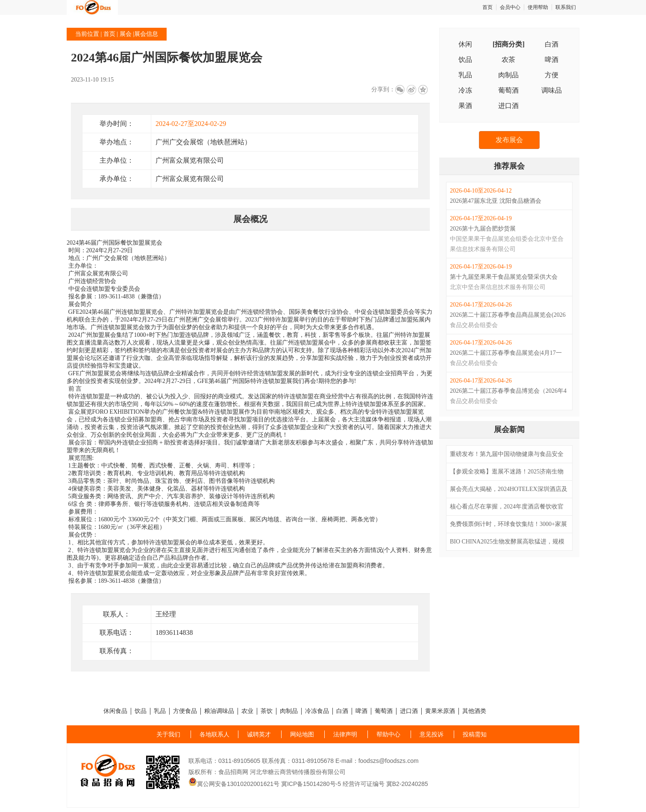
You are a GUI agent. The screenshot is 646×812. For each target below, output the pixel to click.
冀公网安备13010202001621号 (234, 784)
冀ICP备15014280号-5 (311, 784)
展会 (126, 34)
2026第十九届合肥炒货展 (483, 229)
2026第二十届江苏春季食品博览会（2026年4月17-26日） (508, 392)
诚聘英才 (259, 734)
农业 (247, 711)
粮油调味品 (219, 711)
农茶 (508, 60)
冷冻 (465, 90)
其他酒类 (474, 711)
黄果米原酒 (440, 711)
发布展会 (509, 140)
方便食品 (185, 711)
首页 (487, 7)
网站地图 (302, 734)
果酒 (465, 106)
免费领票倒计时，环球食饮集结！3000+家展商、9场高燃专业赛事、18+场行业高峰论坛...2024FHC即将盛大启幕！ (508, 525)
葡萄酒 (508, 90)
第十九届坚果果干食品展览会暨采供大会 (504, 277)
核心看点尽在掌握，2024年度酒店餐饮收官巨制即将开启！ (507, 508)
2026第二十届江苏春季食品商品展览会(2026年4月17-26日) (508, 316)
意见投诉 (432, 734)
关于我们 (168, 734)
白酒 (552, 44)
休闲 (465, 44)
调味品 (552, 90)
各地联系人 (214, 734)
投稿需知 (475, 734)
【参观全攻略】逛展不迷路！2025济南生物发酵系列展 (507, 473)
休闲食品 (115, 711)
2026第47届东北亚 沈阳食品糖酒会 (496, 201)
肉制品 (508, 75)
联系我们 (566, 7)
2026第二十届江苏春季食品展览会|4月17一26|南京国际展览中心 (506, 354)
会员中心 (510, 7)
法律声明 (345, 734)
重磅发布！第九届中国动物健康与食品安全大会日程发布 (507, 455)
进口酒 (508, 106)
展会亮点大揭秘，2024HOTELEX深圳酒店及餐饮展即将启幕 (509, 490)
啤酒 (552, 60)
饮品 (465, 60)
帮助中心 (388, 734)
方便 (552, 75)
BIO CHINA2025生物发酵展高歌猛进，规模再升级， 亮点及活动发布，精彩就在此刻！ (508, 543)
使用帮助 (538, 7)
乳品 (465, 75)
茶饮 (267, 711)
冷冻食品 (317, 711)
